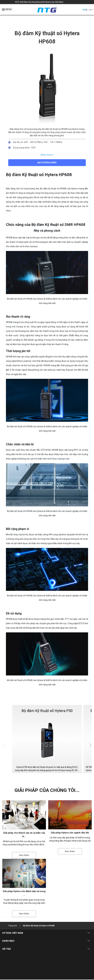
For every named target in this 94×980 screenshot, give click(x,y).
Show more (47, 155)
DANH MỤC (8, 941)
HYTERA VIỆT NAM (13, 933)
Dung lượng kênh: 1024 (24, 148)
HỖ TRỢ (7, 949)
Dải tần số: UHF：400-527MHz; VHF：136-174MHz (38, 142)
